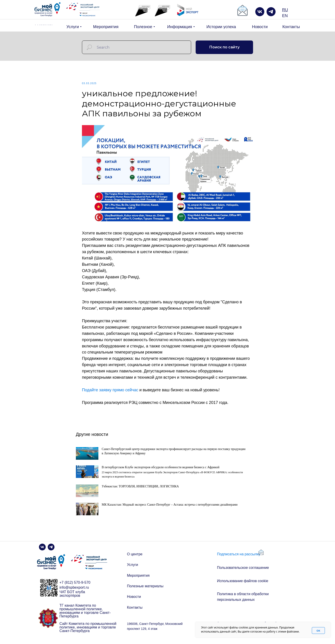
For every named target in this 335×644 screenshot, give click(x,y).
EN (285, 16)
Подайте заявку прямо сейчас (110, 391)
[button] (242, 11)
